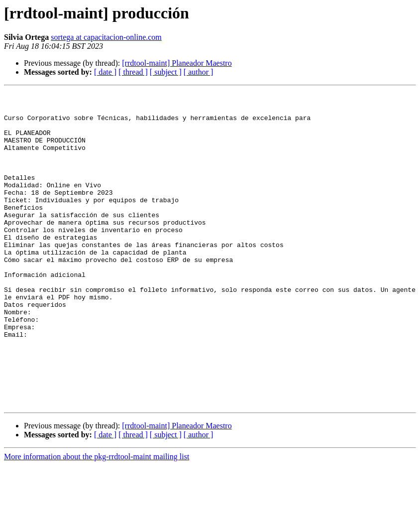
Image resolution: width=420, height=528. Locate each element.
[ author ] (199, 72)
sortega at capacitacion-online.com (106, 37)
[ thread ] (133, 72)
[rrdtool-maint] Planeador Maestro (177, 63)
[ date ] (105, 72)
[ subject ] (166, 72)
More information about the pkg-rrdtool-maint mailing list (97, 519)
